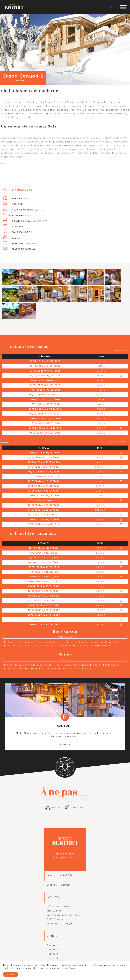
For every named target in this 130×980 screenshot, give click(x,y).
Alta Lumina (54, 911)
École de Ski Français (60, 924)
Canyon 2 (53, 949)
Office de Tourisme (59, 906)
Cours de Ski (78, 807)
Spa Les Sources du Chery (63, 915)
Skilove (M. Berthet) (59, 885)
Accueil (7, 81)
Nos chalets (54, 958)
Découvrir (65, 744)
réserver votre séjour (27, 153)
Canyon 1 (53, 945)
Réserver (52, 954)
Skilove (56, 807)
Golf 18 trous (55, 919)
